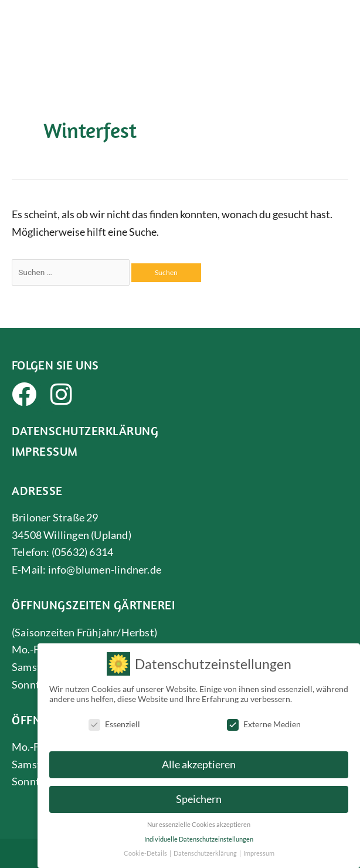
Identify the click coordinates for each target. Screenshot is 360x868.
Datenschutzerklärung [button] (206, 849)
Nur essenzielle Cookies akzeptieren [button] (199, 820)
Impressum (45, 451)
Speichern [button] (199, 795)
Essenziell (114, 719)
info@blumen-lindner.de (105, 569)
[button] (341, 21)
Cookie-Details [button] (146, 849)
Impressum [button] (259, 849)
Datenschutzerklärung (85, 430)
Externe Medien (264, 719)
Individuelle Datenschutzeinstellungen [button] (199, 835)
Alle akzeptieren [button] (199, 760)
